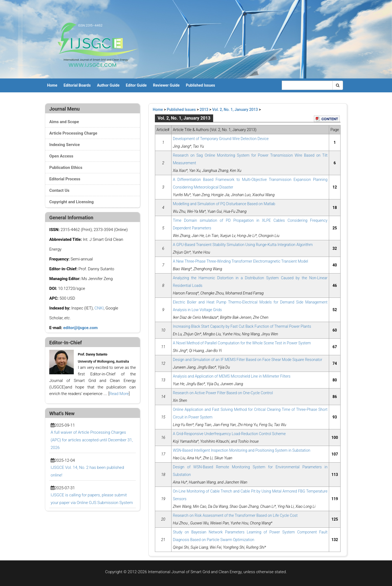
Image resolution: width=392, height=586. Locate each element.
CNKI (99, 308)
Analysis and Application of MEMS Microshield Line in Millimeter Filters (232, 376)
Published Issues (200, 85)
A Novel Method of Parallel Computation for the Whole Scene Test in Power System (242, 343)
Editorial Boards (77, 85)
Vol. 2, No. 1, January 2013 (235, 110)
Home (52, 85)
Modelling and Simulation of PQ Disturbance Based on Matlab (224, 204)
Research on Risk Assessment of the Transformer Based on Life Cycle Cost (235, 515)
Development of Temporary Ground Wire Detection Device (221, 139)
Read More (119, 394)
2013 (204, 110)
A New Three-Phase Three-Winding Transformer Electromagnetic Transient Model (241, 261)
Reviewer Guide (166, 85)
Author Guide (108, 85)
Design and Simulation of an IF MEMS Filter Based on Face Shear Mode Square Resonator (248, 360)
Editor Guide (136, 85)
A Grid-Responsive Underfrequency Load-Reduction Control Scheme (229, 434)
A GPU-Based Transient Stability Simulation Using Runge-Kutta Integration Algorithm (243, 245)
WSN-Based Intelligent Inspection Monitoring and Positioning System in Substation (242, 450)
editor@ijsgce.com (80, 328)
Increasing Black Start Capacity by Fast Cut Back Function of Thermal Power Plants (242, 326)
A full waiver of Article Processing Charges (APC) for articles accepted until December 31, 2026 (92, 440)
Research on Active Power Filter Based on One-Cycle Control (223, 393)
